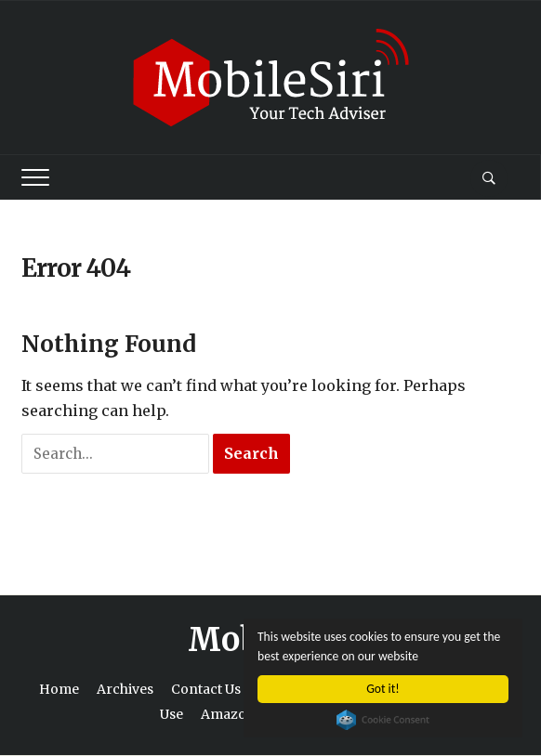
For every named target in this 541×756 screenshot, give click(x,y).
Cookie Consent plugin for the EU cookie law (383, 720)
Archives (125, 689)
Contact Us (206, 689)
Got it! (383, 689)
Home (59, 689)
